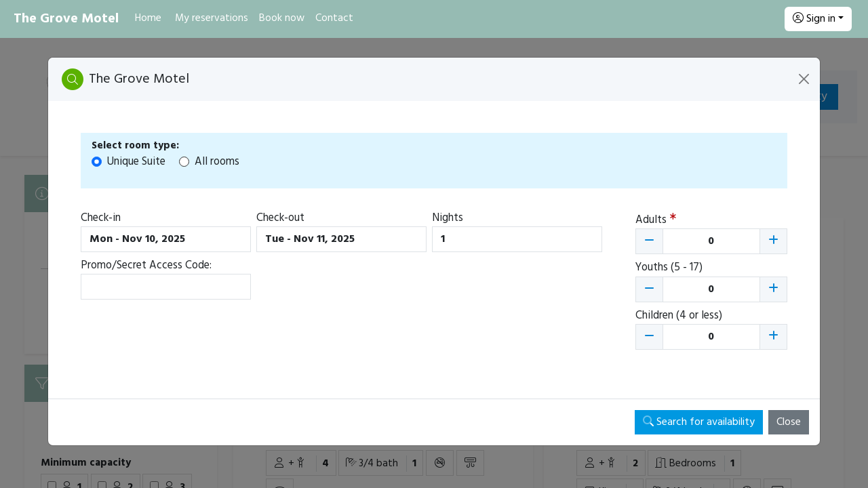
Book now (282, 18)
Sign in (814, 19)
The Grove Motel (66, 19)
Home (148, 18)
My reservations (212, 18)
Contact (334, 18)
